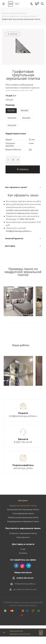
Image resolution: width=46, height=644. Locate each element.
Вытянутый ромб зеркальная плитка (23, 528)
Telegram (29, 584)
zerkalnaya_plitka (23, 487)
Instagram (22, 584)
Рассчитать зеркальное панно (23, 547)
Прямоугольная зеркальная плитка (23, 536)
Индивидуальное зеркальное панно (23, 540)
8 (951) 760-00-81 (23, 461)
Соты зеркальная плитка (23, 532)
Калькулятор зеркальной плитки (20, 633)
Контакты (23, 572)
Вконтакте (16, 584)
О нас (23, 568)
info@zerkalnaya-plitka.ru (19, 231)
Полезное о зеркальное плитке (23, 552)
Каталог (23, 519)
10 (32, 324)
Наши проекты (23, 556)
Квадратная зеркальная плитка (23, 524)
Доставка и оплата (23, 563)
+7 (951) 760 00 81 (26, 219)
